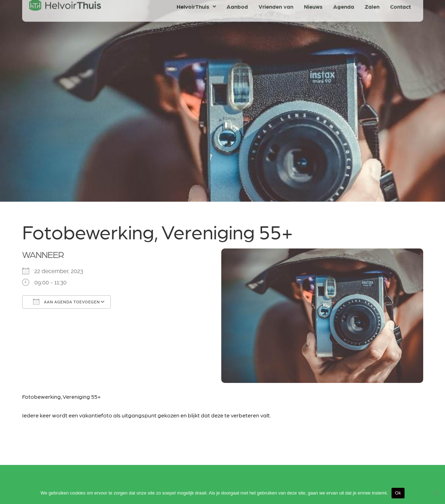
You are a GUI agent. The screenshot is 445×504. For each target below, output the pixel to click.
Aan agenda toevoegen (67, 302)
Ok (398, 493)
